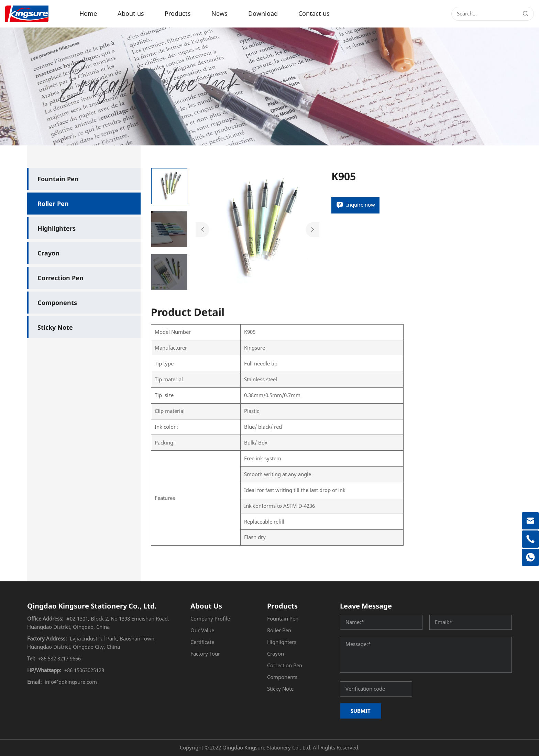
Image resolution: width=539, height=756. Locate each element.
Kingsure (255, 348)
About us (131, 14)
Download (263, 14)
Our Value (202, 631)
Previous (202, 230)
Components (57, 303)
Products (178, 14)
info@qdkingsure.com (71, 682)
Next (312, 230)
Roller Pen (53, 204)
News (219, 14)
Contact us (314, 14)
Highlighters (57, 228)
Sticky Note (55, 327)
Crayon (48, 253)
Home (88, 14)
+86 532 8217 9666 (59, 659)
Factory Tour (205, 654)
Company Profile (210, 619)
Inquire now (361, 205)
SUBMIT (361, 711)
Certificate (202, 642)
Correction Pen (60, 278)
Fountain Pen (58, 179)
